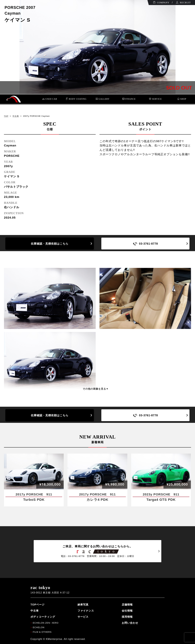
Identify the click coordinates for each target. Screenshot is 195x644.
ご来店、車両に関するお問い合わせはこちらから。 (97, 551)
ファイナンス (86, 611)
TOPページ (37, 605)
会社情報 (127, 611)
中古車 (16, 116)
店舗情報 (127, 605)
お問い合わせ (130, 623)
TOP (6, 116)
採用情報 (127, 617)
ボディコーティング (43, 617)
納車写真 (83, 605)
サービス (83, 617)
